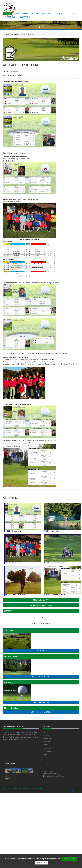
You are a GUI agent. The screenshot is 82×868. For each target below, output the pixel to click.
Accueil (7, 34)
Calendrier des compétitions (41, 605)
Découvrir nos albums (41, 677)
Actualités (15, 34)
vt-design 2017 (74, 791)
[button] (21, 14)
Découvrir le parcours (41, 651)
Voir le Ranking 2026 (41, 702)
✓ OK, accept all (69, 859)
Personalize (41, 863)
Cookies (45, 754)
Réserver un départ (41, 600)
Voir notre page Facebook (41, 712)
